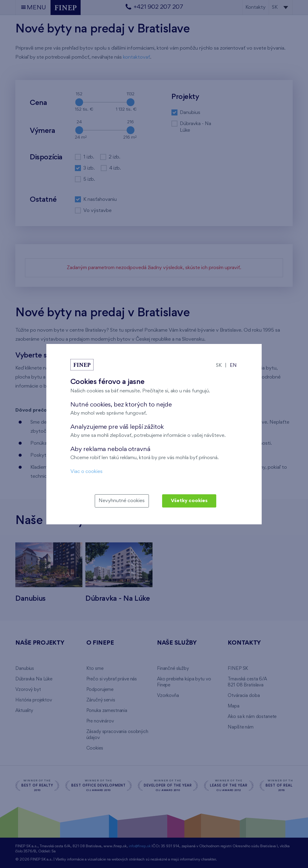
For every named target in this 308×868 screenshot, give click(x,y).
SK (219, 365)
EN (233, 365)
